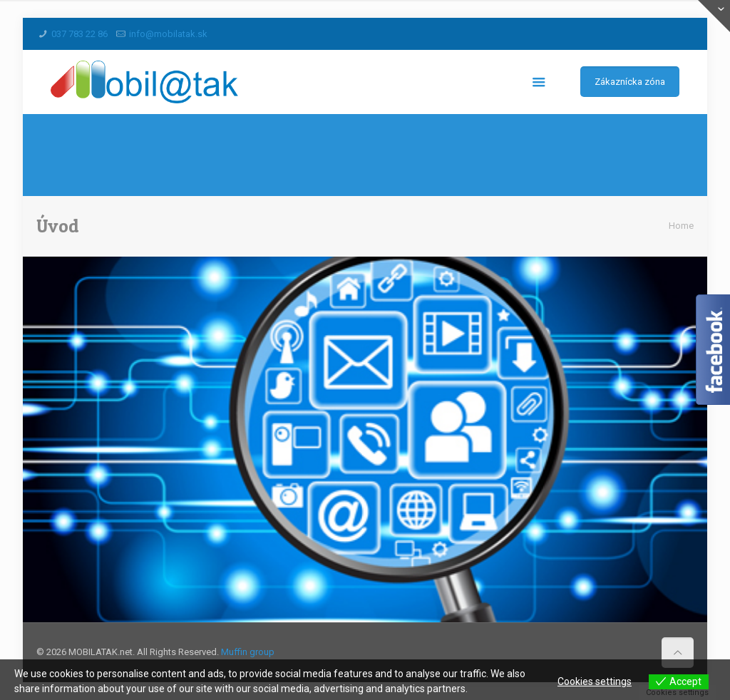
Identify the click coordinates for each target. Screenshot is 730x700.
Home (681, 226)
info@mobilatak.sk (168, 34)
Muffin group (248, 652)
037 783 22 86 (79, 34)
